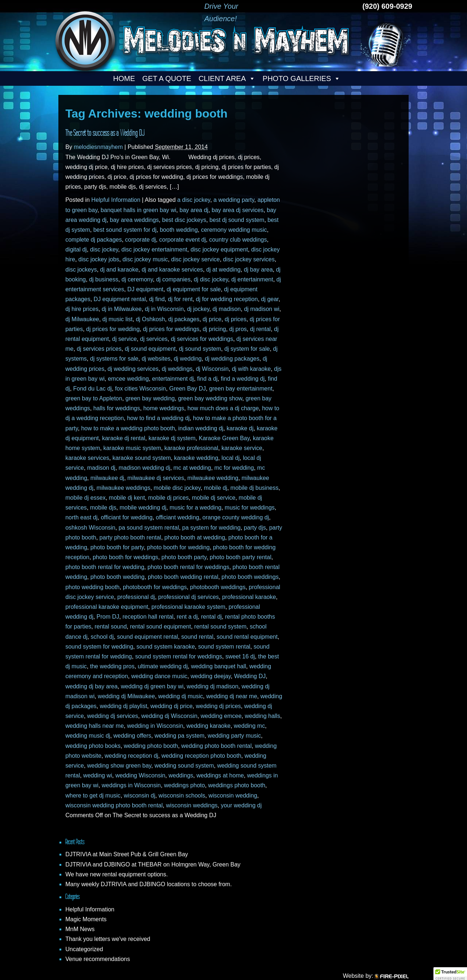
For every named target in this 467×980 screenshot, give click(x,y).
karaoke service (242, 448)
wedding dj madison (213, 686)
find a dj (207, 379)
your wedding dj (241, 805)
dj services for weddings (202, 339)
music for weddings (250, 508)
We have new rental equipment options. (117, 874)
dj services (154, 339)
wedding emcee (221, 716)
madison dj (101, 468)
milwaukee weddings (124, 488)
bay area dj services (238, 210)
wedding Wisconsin (140, 775)
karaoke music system (132, 448)
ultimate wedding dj (163, 666)
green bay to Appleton (94, 398)
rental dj (211, 617)
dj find (157, 299)
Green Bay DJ (188, 389)
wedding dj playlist (123, 706)
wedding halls (263, 716)
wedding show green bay (119, 766)
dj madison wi (262, 309)
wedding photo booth (151, 746)
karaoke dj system (172, 438)
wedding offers (132, 736)
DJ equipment (145, 289)
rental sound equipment (160, 627)
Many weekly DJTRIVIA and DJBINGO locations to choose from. (148, 884)
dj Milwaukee (82, 319)
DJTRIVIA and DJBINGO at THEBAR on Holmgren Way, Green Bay (153, 864)
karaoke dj (240, 428)
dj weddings (177, 369)
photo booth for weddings (126, 557)
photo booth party (184, 557)
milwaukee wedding (213, 478)
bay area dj (194, 210)
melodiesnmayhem (98, 147)
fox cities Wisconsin (140, 389)
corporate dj (141, 240)
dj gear (270, 299)
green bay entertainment (241, 389)
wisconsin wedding (233, 795)
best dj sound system (237, 220)
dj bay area (258, 270)
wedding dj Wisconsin (169, 716)
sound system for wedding (99, 647)
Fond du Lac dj (93, 389)
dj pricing (214, 329)
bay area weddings (134, 220)
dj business (104, 279)
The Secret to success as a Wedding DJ (105, 133)
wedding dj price (171, 706)
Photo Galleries (302, 78)
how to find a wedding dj (158, 418)
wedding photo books (93, 746)
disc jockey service (195, 259)
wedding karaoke (209, 726)
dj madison (227, 309)
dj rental (260, 329)
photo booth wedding (118, 577)
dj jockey (198, 309)
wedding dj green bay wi (152, 686)
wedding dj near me (232, 696)
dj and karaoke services (172, 270)
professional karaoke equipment (107, 607)
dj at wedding (223, 270)
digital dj (76, 249)
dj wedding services (133, 369)
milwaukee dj (107, 478)
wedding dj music (181, 696)
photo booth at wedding (195, 537)
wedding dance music (159, 676)
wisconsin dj (139, 795)
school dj (102, 637)
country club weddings (238, 240)
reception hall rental (148, 617)
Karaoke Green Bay (224, 438)
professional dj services (189, 597)
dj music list (118, 319)
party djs (255, 528)
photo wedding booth (92, 587)
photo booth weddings (250, 577)
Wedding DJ (250, 676)
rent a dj (187, 617)
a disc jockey (194, 200)
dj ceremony (137, 279)
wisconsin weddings (192, 805)
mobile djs (103, 508)
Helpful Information (116, 200)
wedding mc (249, 726)
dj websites (156, 359)
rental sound (111, 627)
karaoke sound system (142, 458)
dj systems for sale (114, 359)
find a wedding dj (243, 379)
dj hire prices (82, 309)
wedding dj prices (219, 706)
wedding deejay (211, 676)
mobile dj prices (168, 498)
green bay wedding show (210, 398)
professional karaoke (249, 597)
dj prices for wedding (113, 329)
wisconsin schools (182, 795)
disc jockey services (249, 259)
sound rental (197, 637)
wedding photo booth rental (217, 746)
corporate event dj (182, 240)
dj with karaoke (251, 369)
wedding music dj (88, 736)
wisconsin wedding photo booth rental (114, 805)
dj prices (236, 319)
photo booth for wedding (178, 547)
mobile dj (216, 488)
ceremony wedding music (234, 230)
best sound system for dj (125, 230)
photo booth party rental (241, 557)
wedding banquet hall (218, 666)
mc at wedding (192, 468)
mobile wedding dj (143, 508)
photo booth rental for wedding (105, 567)
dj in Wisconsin (164, 309)
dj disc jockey (211, 279)
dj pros (238, 329)
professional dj (136, 597)
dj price (212, 319)
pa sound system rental (149, 528)
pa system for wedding (211, 528)
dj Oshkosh (150, 319)
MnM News (80, 929)
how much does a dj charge (223, 408)
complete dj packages (94, 240)
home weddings (164, 408)
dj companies (173, 279)
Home (124, 78)
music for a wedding (196, 508)
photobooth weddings (218, 587)
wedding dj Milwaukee (126, 696)
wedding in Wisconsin (155, 726)
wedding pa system (179, 736)
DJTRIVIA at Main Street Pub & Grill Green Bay (127, 854)
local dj (231, 458)
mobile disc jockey (177, 488)
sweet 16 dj (240, 656)
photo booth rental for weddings (188, 567)
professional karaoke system (188, 607)
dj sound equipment (150, 349)
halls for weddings (117, 408)
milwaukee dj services (156, 478)
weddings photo (185, 785)
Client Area (227, 78)
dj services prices (99, 349)
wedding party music (234, 736)
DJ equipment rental (120, 299)
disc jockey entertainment (155, 249)
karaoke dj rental (124, 438)
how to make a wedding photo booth (128, 428)
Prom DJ (108, 617)
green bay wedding (150, 398)
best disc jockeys (184, 220)
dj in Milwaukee (122, 309)
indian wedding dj (201, 428)
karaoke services (87, 458)
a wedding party (234, 200)
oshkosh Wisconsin (90, 528)
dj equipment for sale (194, 289)
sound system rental (224, 647)
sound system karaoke (166, 647)
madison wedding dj (144, 468)
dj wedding (188, 359)
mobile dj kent (127, 498)
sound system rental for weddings (178, 656)
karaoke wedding (196, 458)
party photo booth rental (130, 537)
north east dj (81, 517)
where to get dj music (93, 795)
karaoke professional (191, 448)
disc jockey (104, 249)
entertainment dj (173, 379)
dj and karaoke (119, 270)
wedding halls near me (94, 726)
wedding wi (98, 775)
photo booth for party (117, 547)
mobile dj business (255, 488)
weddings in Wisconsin (131, 785)
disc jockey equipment (219, 249)
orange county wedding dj (236, 517)
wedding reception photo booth (201, 756)
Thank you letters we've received (108, 939)
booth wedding (179, 230)
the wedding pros (112, 666)
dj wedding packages (232, 359)
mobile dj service (214, 498)
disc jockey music (145, 259)
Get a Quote (167, 78)
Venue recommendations (98, 959)
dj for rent (180, 299)
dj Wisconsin (212, 369)
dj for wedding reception (227, 299)
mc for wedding (234, 468)
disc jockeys (81, 270)
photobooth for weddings (155, 587)
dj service (124, 339)
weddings (181, 775)
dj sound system (200, 349)
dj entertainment (252, 279)
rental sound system (220, 627)
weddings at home (220, 775)
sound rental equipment (247, 637)
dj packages (184, 319)
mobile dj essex (85, 498)
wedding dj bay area (91, 686)
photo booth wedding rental (183, 577)
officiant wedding (177, 517)
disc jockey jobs (99, 259)
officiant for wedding (127, 517)
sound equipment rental (148, 637)
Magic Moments (86, 919)
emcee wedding (128, 379)
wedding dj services (113, 716)
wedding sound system (184, 766)
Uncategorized (84, 949)
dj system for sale (247, 349)
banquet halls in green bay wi (138, 210)
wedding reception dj (132, 756)
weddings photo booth (237, 785)
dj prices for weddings (171, 329)
